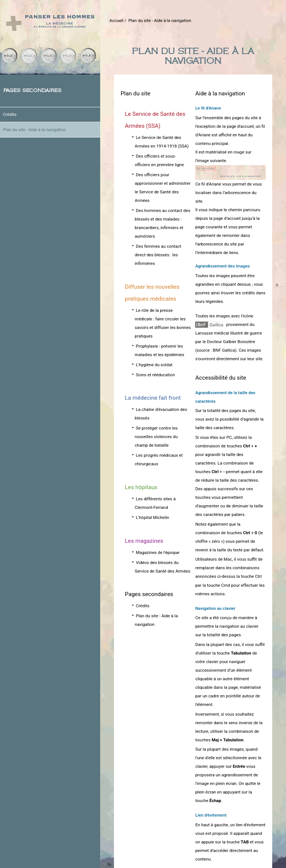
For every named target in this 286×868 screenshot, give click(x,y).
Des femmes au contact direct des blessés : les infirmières (158, 255)
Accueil (117, 20)
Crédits (10, 114)
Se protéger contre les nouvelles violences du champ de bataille (156, 437)
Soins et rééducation (155, 375)
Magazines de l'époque (158, 552)
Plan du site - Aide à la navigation (34, 130)
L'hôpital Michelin (152, 517)
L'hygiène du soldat (154, 365)
